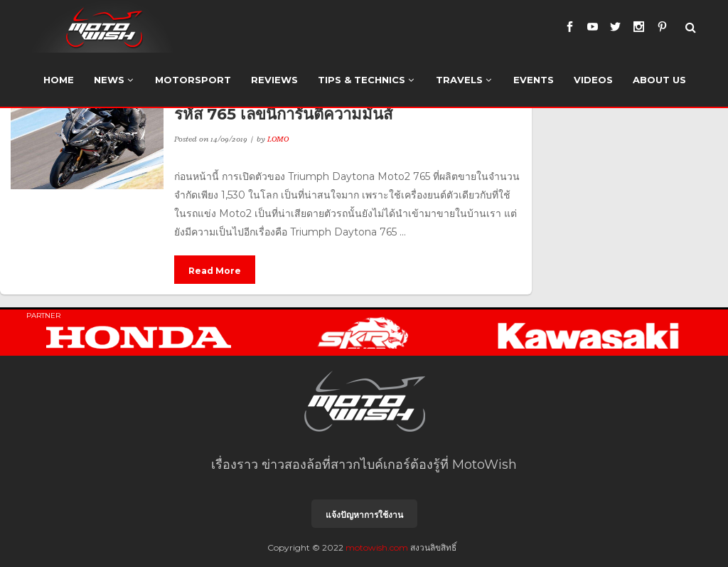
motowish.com (377, 547)
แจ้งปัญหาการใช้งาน (364, 515)
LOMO (278, 139)
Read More (215, 271)
